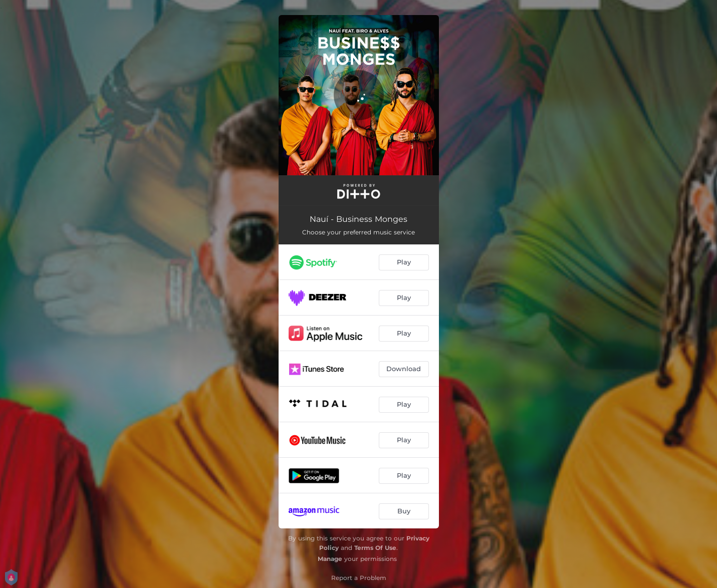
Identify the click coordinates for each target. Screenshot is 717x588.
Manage (330, 559)
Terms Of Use (375, 548)
